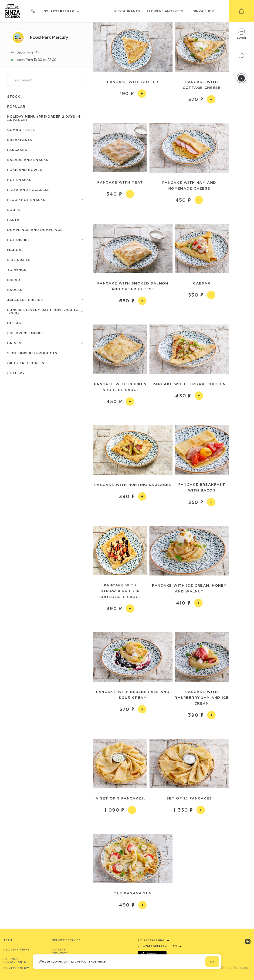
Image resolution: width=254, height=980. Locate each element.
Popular (16, 106)
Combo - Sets (21, 130)
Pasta (13, 220)
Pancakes (17, 150)
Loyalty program (60, 951)
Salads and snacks (28, 160)
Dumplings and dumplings (35, 230)
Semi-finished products (32, 353)
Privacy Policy (16, 968)
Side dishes (19, 260)
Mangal (15, 250)
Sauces (15, 290)
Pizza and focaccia (28, 190)
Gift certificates (26, 363)
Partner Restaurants (15, 960)
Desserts (17, 323)
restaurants (127, 11)
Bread (14, 280)
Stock (14, 96)
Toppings (17, 270)
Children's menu (25, 333)
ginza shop (203, 11)
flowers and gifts (165, 11)
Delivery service (66, 940)
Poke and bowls (25, 170)
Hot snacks (19, 180)
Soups (14, 210)
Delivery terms (17, 950)
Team (8, 940)
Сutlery (16, 373)
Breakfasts (20, 140)
